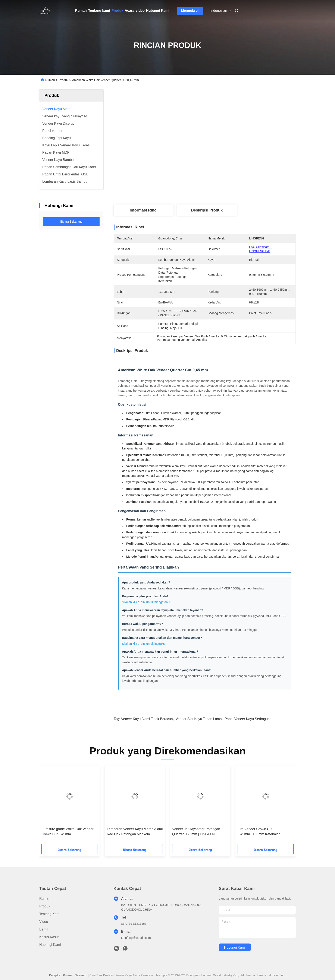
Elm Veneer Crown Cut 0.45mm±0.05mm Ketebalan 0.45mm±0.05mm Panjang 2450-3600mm (262, 832)
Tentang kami (99, 11)
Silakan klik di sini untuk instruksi (144, 644)
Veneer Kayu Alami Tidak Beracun (147, 719)
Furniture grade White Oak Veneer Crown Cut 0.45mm (68, 832)
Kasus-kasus (49, 937)
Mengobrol (190, 11)
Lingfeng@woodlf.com (136, 938)
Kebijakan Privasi (60, 975)
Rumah (81, 11)
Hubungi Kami (158, 11)
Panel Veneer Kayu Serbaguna (248, 719)
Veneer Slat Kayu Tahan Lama (199, 719)
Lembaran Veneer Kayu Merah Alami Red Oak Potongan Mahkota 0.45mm (135, 832)
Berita (44, 929)
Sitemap (81, 975)
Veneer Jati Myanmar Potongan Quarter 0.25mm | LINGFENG (196, 832)
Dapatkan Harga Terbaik (230, 167)
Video (44, 922)
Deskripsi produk (207, 210)
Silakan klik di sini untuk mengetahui (146, 602)
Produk (117, 11)
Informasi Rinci (144, 210)
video (140, 11)
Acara (129, 11)
